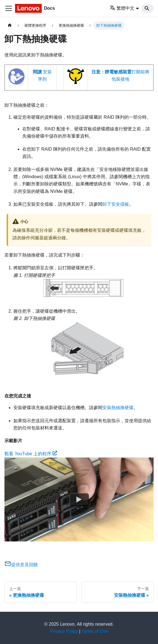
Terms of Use (95, 631)
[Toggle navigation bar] (9, 8)
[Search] (147, 8)
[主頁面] (10, 25)
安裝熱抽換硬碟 (118, 408)
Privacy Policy (64, 631)
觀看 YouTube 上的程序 (31, 454)
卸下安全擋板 (116, 204)
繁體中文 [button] (122, 8)
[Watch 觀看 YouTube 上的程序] (79, 499)
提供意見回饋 (21, 565)
